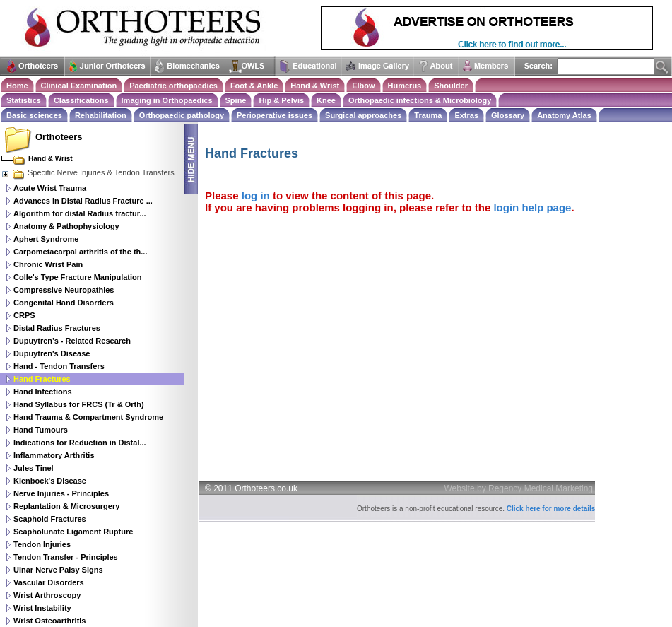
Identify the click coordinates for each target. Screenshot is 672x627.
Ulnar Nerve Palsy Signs (58, 570)
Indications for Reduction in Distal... (80, 443)
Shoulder (451, 86)
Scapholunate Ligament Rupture (73, 532)
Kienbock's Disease (50, 481)
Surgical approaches (363, 115)
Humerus (405, 86)
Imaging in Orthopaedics (167, 100)
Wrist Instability (42, 608)
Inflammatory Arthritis (54, 455)
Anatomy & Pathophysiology (66, 226)
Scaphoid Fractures (50, 519)
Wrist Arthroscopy (47, 595)
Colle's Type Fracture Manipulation (78, 277)
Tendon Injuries (42, 544)
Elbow (363, 86)
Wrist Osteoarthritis (50, 621)
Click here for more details (551, 509)
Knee (326, 100)
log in (256, 195)
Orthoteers (59, 137)
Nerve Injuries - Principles (61, 493)
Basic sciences (34, 115)
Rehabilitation (101, 115)
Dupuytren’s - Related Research (72, 341)
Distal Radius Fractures (57, 328)
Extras (466, 115)
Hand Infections (43, 392)
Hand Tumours (41, 430)
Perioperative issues (275, 115)
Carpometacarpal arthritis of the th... (80, 252)
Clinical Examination (79, 86)
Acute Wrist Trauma (50, 188)
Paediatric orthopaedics (173, 86)
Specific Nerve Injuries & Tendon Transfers (88, 172)
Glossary (508, 115)
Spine (236, 100)
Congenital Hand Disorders (64, 303)
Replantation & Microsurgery (66, 506)
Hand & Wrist (315, 86)
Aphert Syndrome (46, 239)
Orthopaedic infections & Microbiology (420, 100)
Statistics (24, 100)
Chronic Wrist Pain (48, 264)
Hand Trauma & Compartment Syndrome (88, 417)
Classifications (81, 100)
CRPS (24, 315)
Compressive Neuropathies (64, 290)
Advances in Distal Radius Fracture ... (83, 201)
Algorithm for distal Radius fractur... (80, 213)
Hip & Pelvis (281, 100)
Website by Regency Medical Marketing (519, 488)
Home (17, 86)
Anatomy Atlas (564, 115)
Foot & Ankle (254, 86)
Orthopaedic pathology (182, 115)
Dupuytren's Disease (52, 353)
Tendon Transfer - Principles (66, 557)
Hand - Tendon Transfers (59, 366)
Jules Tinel (34, 468)
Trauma (428, 115)
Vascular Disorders (49, 582)
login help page (532, 207)
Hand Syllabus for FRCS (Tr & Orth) (79, 404)
